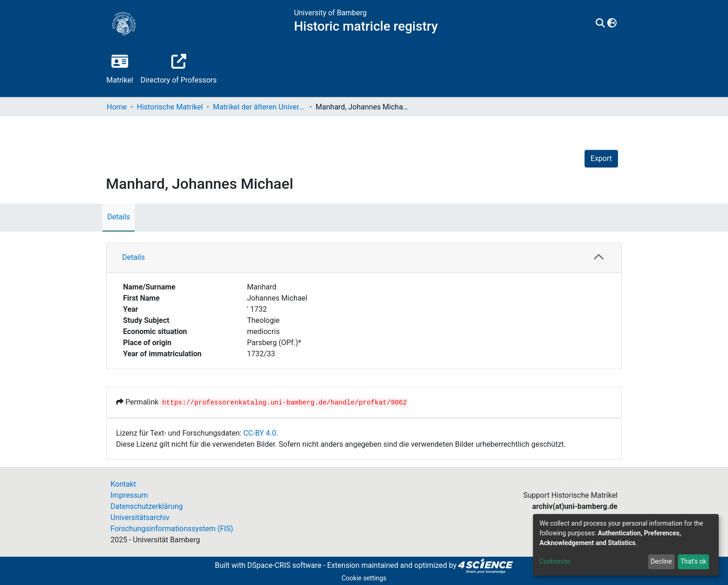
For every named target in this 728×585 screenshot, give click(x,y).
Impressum (129, 495)
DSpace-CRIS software (284, 565)
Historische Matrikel (170, 107)
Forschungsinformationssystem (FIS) (172, 529)
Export (601, 158)
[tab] (364, 258)
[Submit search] (601, 24)
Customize (555, 561)
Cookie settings (364, 578)
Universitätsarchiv (140, 517)
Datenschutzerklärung (147, 506)
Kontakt (123, 484)
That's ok (693, 561)
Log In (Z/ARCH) (584, 484)
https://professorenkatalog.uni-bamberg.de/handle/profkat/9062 (284, 403)
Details (119, 217)
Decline (661, 561)
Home (117, 107)
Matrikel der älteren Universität (259, 107)
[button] (612, 24)
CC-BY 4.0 (260, 433)
